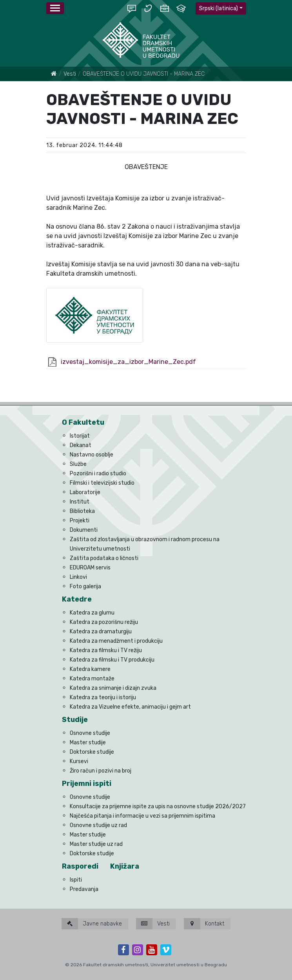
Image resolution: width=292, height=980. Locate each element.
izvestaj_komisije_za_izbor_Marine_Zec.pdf (128, 362)
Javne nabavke (92, 924)
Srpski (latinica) (219, 8)
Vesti (70, 74)
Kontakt (204, 924)
